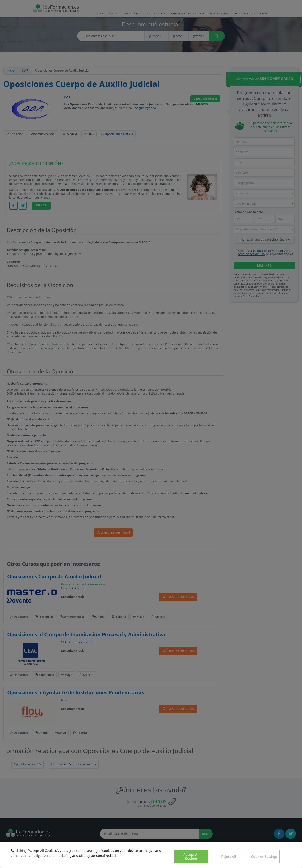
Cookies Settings (264, 857)
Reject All (229, 857)
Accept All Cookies (191, 857)
